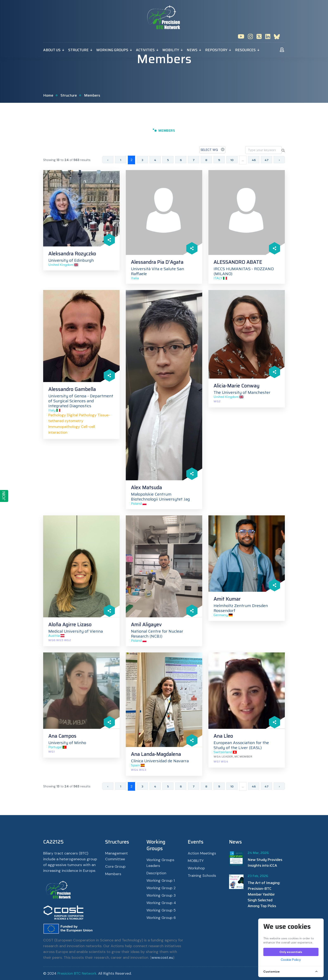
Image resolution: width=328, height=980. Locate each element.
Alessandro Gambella (72, 389)
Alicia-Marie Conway (236, 386)
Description (156, 873)
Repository (216, 50)
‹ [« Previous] (108, 160)
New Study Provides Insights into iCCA (265, 863)
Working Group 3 (161, 895)
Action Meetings (202, 853)
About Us (52, 50)
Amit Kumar (227, 599)
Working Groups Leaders (160, 863)
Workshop (196, 868)
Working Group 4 (161, 903)
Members (113, 874)
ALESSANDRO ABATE (238, 262)
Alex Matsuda (146, 488)
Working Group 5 (161, 910)
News (192, 50)
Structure (78, 50)
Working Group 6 (161, 918)
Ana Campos (62, 736)
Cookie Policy (291, 960)
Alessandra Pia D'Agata (157, 262)
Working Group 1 (161, 881)
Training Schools (202, 876)
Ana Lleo (223, 736)
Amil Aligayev (146, 625)
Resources (245, 50)
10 (232, 160)
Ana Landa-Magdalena (156, 754)
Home (48, 95)
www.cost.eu (162, 958)
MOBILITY (171, 50)
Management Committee (116, 856)
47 (267, 160)
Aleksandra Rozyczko (72, 254)
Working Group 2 (161, 888)
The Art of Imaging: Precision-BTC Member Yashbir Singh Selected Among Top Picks (264, 894)
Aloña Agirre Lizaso (70, 625)
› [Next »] (279, 160)
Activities (145, 50)
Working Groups (112, 50)
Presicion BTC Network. (77, 973)
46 (254, 160)
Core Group (115, 866)
